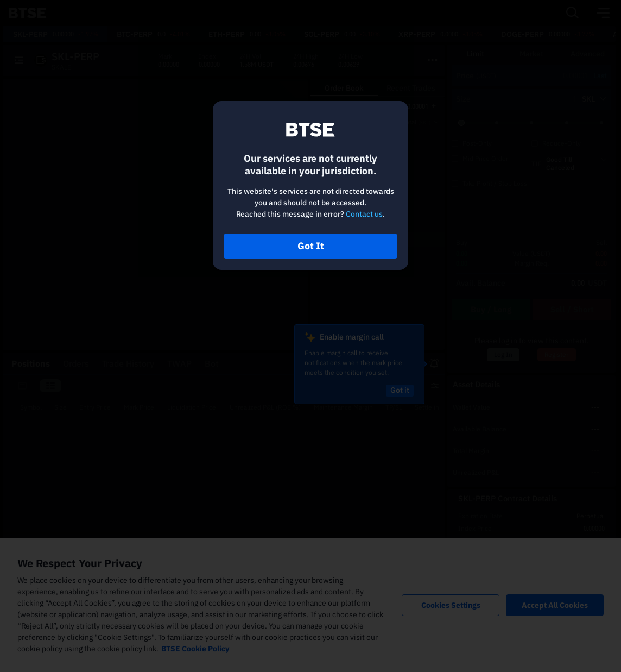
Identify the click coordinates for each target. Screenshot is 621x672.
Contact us (364, 214)
